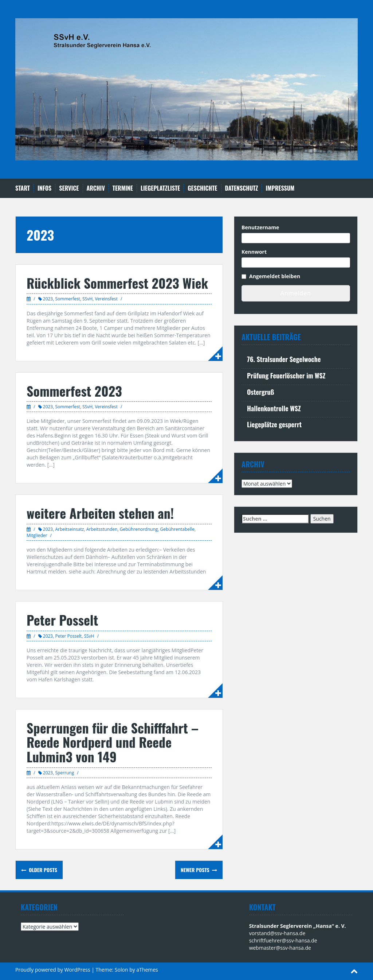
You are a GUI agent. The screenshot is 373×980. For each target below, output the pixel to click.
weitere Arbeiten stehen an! (100, 513)
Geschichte (202, 188)
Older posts (42, 870)
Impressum (280, 188)
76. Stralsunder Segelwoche (284, 359)
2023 (48, 299)
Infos (44, 188)
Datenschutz (242, 188)
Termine (123, 188)
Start (23, 188)
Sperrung (64, 773)
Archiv (96, 188)
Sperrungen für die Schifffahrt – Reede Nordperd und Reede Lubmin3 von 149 (113, 742)
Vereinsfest (106, 299)
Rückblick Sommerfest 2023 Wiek (117, 283)
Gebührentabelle (177, 529)
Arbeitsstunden (102, 529)
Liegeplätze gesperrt (274, 424)
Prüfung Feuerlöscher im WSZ (286, 376)
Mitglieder (37, 535)
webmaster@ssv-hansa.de (280, 948)
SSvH (87, 299)
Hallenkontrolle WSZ (274, 408)
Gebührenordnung (139, 529)
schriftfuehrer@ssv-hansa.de (283, 940)
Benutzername (260, 227)
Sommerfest (67, 299)
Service (69, 188)
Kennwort (254, 252)
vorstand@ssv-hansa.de (277, 933)
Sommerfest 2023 (74, 391)
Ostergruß (260, 392)
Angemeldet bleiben (275, 276)
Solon (121, 970)
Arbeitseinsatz (69, 529)
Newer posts (196, 870)
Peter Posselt (62, 620)
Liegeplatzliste (160, 188)
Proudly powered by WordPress (53, 970)
